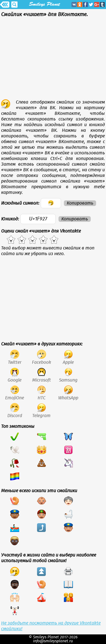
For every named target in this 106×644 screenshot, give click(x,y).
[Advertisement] (53, 60)
